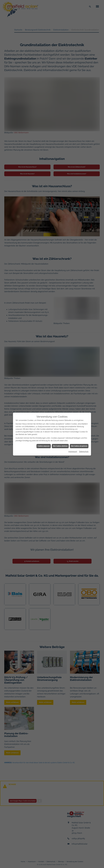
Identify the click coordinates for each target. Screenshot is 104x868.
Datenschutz (84, 452)
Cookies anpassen (44, 446)
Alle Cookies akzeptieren (79, 446)
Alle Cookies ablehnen (60, 446)
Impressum (73, 452)
